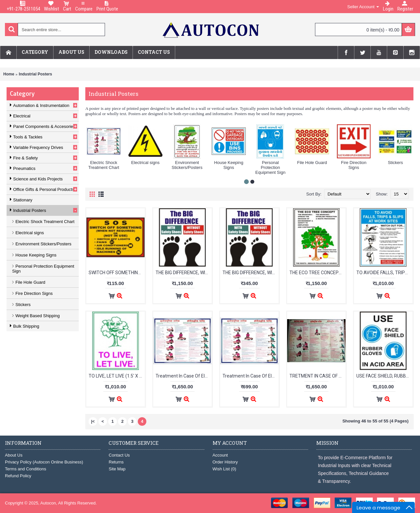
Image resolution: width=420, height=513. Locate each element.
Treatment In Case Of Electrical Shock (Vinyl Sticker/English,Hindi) (251, 376)
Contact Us (119, 455)
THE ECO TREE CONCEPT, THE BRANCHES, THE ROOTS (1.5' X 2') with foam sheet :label (317, 273)
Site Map (117, 469)
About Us (14, 455)
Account (220, 455)
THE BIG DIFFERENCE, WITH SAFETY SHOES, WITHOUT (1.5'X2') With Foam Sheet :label (184, 273)
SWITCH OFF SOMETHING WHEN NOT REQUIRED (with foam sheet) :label (117, 273)
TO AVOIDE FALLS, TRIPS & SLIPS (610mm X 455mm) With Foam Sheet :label (384, 273)
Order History (225, 462)
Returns (116, 462)
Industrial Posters (35, 74)
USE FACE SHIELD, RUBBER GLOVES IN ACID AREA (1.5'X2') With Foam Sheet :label (384, 376)
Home (9, 74)
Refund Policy (18, 476)
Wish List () (224, 469)
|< (93, 421)
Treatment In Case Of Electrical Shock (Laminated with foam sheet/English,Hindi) (184, 376)
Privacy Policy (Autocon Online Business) (44, 462)
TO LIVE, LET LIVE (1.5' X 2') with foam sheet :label (117, 376)
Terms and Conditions (26, 469)
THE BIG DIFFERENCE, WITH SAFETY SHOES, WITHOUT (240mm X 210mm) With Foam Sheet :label (251, 273)
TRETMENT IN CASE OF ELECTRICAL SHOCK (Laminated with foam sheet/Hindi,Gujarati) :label (317, 376)
